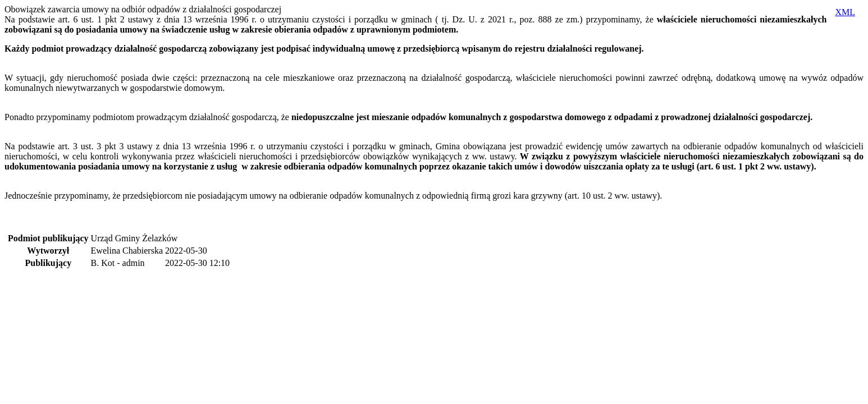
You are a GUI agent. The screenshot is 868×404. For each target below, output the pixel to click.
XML (845, 12)
